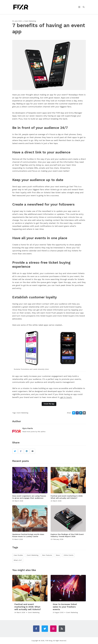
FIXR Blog (49, 641)
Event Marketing (30, 21)
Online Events (69, 555)
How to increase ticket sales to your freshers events (65, 607)
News (58, 555)
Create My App (49, 404)
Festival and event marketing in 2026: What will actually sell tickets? (67, 497)
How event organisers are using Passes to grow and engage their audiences (29, 497)
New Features (47, 555)
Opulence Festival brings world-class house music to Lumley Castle (28, 535)
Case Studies (18, 555)
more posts (31, 432)
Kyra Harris (28, 428)
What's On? (18, 560)
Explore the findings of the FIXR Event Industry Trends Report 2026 (67, 535)
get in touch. (66, 397)
